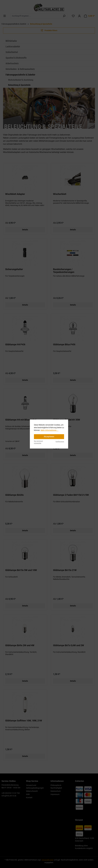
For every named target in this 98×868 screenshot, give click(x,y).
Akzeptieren (49, 437)
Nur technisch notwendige (38, 442)
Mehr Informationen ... (50, 430)
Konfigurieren (60, 442)
